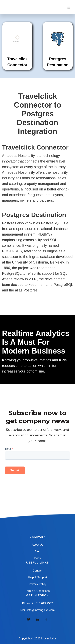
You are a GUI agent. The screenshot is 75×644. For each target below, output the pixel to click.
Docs (38, 558)
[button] (69, 8)
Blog (37, 551)
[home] (24, 4)
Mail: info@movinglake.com (37, 610)
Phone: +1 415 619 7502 (38, 603)
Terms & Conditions (37, 591)
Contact (37, 571)
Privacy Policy (37, 584)
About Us (38, 545)
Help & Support (37, 577)
